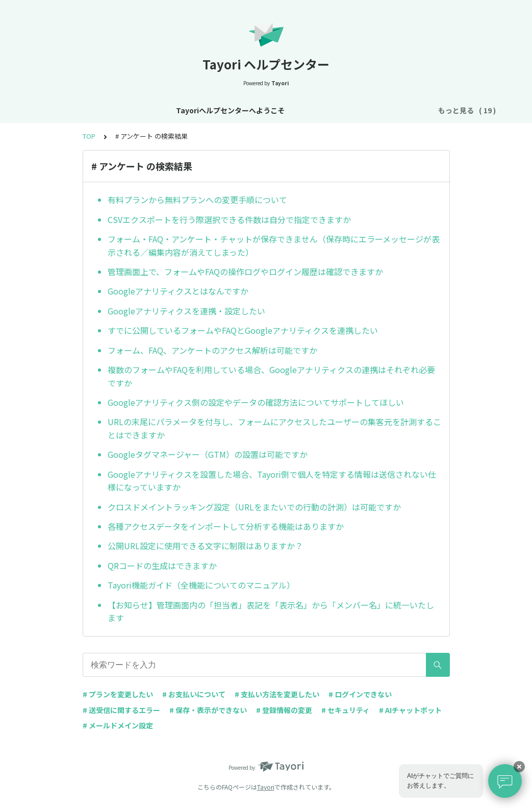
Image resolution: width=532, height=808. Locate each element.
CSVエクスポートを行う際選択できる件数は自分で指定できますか (229, 219)
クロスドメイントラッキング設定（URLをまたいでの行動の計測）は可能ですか (254, 507)
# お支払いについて (194, 694)
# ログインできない (360, 694)
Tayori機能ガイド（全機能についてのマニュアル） (201, 585)
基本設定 (302, 110)
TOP (89, 136)
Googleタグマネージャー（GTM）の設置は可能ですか (208, 454)
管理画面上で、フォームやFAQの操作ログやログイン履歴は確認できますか (245, 272)
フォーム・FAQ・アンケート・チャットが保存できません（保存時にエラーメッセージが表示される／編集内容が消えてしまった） (274, 246)
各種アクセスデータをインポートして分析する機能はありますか (226, 526)
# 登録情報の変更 (284, 710)
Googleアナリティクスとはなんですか (178, 291)
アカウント (348, 110)
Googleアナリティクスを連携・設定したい (186, 311)
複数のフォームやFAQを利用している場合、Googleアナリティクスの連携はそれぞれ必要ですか (271, 376)
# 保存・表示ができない (208, 710)
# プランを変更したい (118, 694)
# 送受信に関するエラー (121, 710)
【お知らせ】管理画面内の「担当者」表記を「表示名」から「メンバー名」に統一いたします (271, 611)
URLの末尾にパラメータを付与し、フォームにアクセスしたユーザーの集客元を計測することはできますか (274, 428)
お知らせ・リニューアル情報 (227, 110)
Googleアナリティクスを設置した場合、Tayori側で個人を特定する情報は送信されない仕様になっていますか (272, 481)
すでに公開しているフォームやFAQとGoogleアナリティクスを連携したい (243, 330)
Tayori (266, 787)
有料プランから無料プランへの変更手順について (197, 200)
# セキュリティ (346, 710)
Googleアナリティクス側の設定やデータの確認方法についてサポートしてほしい (256, 402)
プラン (391, 110)
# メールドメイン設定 (118, 725)
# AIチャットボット (410, 710)
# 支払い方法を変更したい (277, 694)
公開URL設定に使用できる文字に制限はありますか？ (205, 546)
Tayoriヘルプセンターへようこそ (112, 110)
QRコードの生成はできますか (162, 566)
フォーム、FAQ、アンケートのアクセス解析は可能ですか (212, 350)
